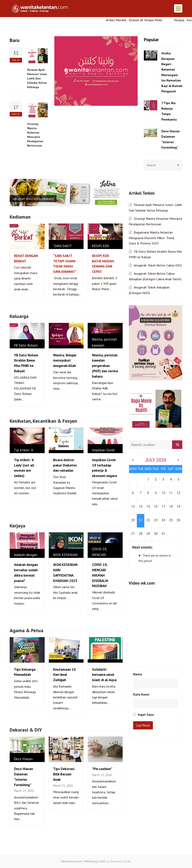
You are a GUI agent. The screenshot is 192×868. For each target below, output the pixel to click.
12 (178, 438)
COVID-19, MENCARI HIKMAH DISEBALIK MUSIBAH (100, 575)
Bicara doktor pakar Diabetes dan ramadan (65, 465)
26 (178, 466)
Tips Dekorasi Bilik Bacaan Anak (64, 774)
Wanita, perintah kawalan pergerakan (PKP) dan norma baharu (105, 366)
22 (148, 466)
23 (156, 466)
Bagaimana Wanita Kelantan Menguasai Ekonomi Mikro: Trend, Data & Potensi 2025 (152, 183)
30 (156, 479)
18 (171, 452)
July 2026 (156, 405)
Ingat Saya (143, 660)
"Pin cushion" (102, 769)
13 (133, 452)
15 (148, 452)
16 (156, 452)
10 (163, 438)
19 (178, 452)
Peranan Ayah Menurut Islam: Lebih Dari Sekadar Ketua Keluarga (37, 78)
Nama (138, 620)
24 (163, 466)
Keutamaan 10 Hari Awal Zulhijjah (64, 675)
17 (163, 452)
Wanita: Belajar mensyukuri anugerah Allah (65, 360)
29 (148, 479)
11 (171, 438)
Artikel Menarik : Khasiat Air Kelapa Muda (137, 20)
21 (141, 466)
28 (141, 479)
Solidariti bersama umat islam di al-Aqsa (104, 675)
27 (133, 479)
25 (171, 466)
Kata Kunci (141, 640)
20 (133, 466)
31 (163, 479)
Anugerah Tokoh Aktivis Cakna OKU (158, 211)
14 (141, 452)
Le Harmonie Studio (119, 861)
